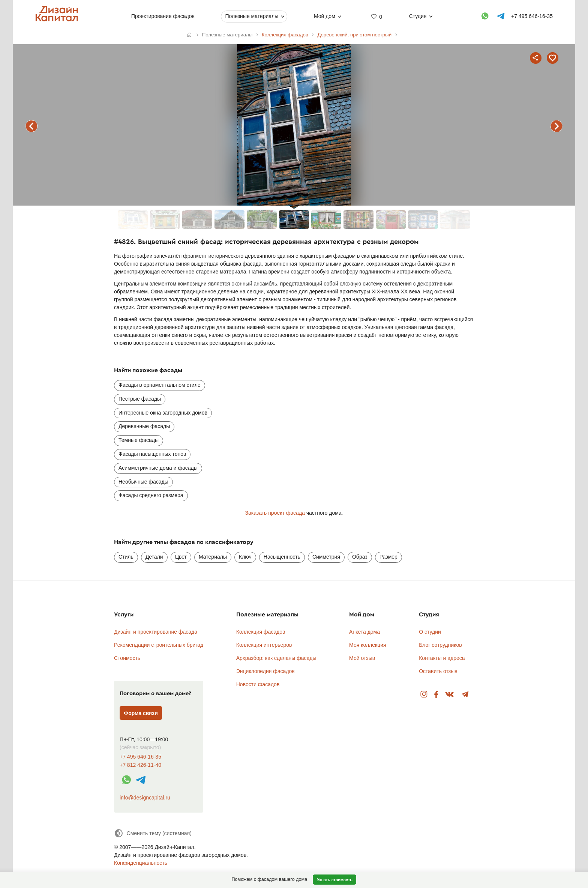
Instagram (424, 695)
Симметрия (326, 557)
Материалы (213, 557)
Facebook (436, 695)
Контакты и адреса (442, 658)
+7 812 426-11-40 (140, 765)
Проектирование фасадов (163, 16)
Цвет (181, 557)
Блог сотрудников (440, 645)
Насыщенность (282, 557)
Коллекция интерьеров (264, 645)
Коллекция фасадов (261, 632)
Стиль (126, 557)
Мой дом (325, 16)
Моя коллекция (368, 645)
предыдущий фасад (31, 126)
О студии (430, 632)
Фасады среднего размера (151, 495)
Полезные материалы (252, 16)
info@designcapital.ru (145, 798)
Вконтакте (450, 695)
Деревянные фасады (144, 426)
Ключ (245, 557)
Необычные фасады (143, 482)
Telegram (465, 695)
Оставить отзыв (438, 671)
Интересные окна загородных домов (163, 413)
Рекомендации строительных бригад (159, 645)
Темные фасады (139, 440)
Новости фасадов (258, 684)
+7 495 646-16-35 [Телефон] (532, 16)
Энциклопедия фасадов (265, 671)
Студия (418, 16)
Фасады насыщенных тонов (152, 454)
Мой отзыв (362, 658)
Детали (154, 557)
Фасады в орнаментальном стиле (160, 385)
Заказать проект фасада (275, 513)
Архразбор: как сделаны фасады (276, 658)
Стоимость (127, 658)
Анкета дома (364, 632)
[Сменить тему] (153, 833)
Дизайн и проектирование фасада (156, 632)
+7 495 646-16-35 (140, 757)
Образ (360, 557)
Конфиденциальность (141, 863)
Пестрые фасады (140, 399)
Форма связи (141, 713)
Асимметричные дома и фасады (158, 468)
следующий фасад (556, 126)
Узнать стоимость (335, 880)
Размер (388, 557)
